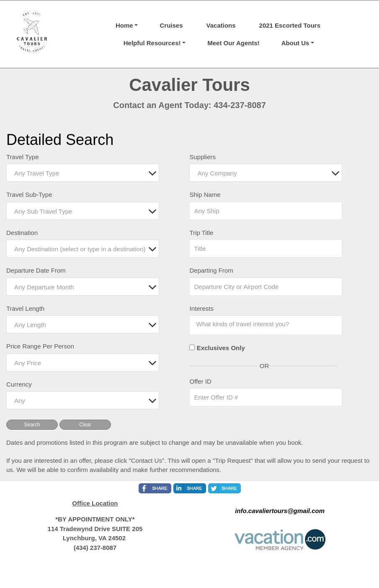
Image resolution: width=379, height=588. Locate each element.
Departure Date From (36, 270)
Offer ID (200, 381)
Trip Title (201, 233)
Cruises (171, 25)
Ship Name (205, 195)
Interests (201, 308)
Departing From (211, 270)
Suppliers (202, 157)
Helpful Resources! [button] (152, 43)
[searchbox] (255, 324)
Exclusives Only (221, 348)
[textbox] (85, 173)
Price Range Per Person (40, 346)
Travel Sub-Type (29, 195)
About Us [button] (295, 43)
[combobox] (83, 173)
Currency (19, 384)
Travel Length (25, 308)
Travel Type (23, 157)
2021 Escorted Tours (290, 25)
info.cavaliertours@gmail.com (280, 511)
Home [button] (124, 25)
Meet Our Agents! (233, 43)
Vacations (221, 25)
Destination (22, 233)
